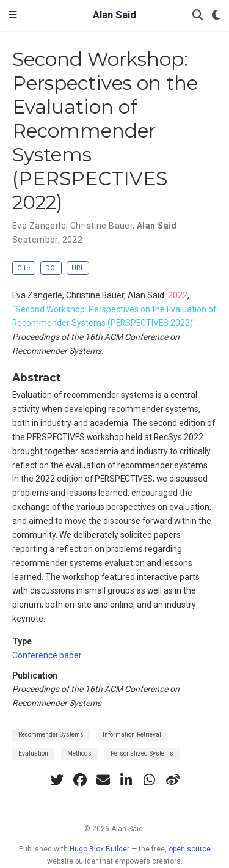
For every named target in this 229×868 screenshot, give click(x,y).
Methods (79, 753)
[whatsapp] (150, 780)
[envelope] (103, 780)
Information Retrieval (132, 734)
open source (190, 849)
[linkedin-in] (126, 780)
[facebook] (80, 780)
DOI (51, 268)
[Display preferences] (216, 16)
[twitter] (57, 780)
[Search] (198, 16)
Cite (24, 268)
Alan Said (114, 15)
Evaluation (33, 753)
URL (78, 268)
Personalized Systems (142, 753)
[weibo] (173, 780)
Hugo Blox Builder (100, 849)
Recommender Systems (51, 734)
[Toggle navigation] (13, 15)
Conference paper (47, 655)
